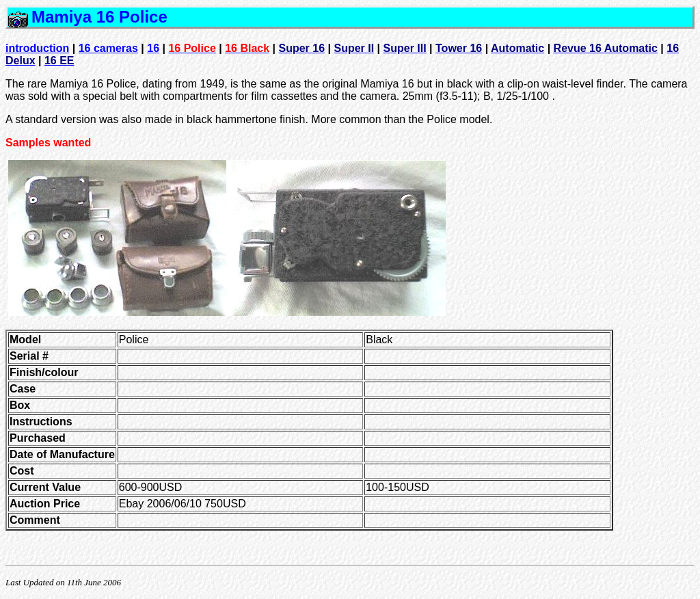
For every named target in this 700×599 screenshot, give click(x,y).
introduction (37, 48)
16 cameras (108, 48)
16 (153, 48)
